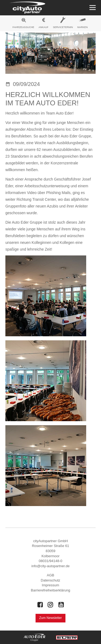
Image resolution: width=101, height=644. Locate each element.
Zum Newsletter (50, 618)
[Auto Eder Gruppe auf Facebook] (40, 605)
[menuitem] (23, 24)
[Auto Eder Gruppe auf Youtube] (61, 605)
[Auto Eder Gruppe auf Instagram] (51, 605)
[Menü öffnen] (92, 8)
